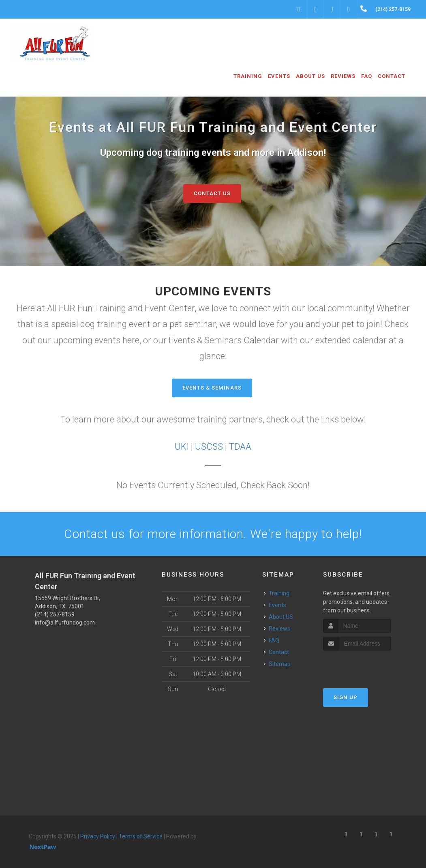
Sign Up (346, 697)
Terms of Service (141, 836)
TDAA (240, 447)
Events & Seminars (212, 388)
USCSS (209, 447)
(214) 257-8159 (55, 614)
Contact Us (212, 193)
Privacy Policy (98, 836)
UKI (182, 447)
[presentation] (366, 666)
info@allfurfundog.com (65, 622)
